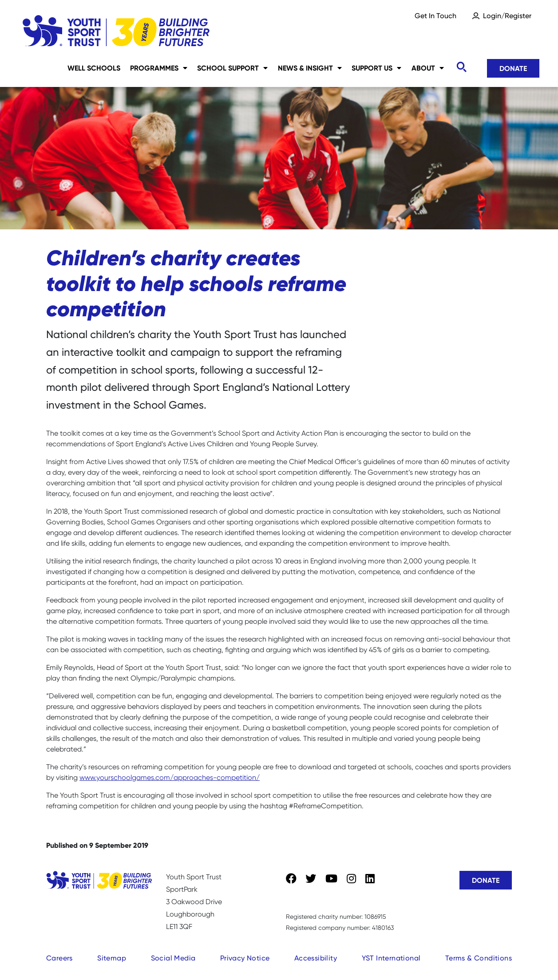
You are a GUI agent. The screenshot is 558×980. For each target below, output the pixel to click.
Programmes (159, 68)
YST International (391, 958)
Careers (59, 958)
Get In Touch (435, 16)
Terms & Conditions (479, 958)
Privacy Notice (245, 958)
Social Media (173, 958)
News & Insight (310, 68)
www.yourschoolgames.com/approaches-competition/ (170, 777)
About (428, 68)
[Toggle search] (461, 67)
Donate (513, 68)
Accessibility (316, 958)
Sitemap (112, 958)
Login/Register (507, 16)
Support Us (376, 68)
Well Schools (94, 68)
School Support (232, 68)
